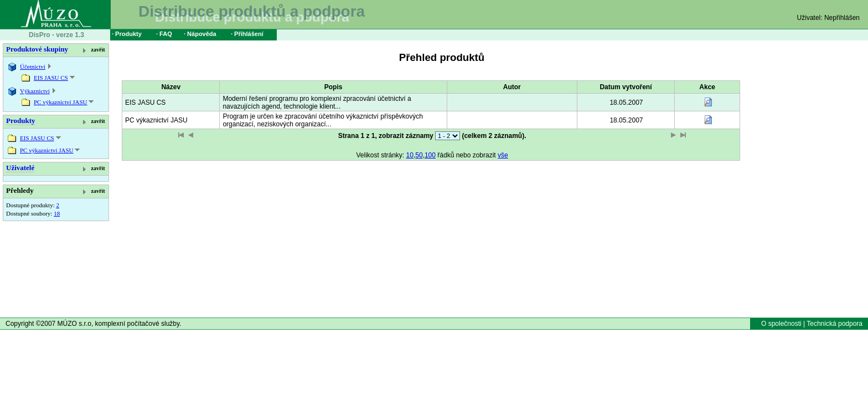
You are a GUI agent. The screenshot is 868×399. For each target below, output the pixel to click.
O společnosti (781, 324)
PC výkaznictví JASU (61, 102)
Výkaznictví (35, 91)
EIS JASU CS (51, 78)
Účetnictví (33, 66)
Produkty (21, 121)
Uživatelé (20, 168)
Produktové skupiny (37, 49)
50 (419, 155)
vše (503, 155)
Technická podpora (835, 324)
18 (57, 213)
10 (410, 155)
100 (430, 155)
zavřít (98, 50)
